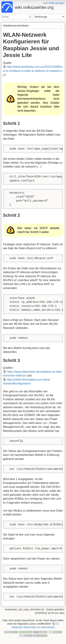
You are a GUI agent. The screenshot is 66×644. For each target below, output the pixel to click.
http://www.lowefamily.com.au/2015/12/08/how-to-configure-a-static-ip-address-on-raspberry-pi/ (33, 71)
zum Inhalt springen (54, 3)
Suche (31, 17)
